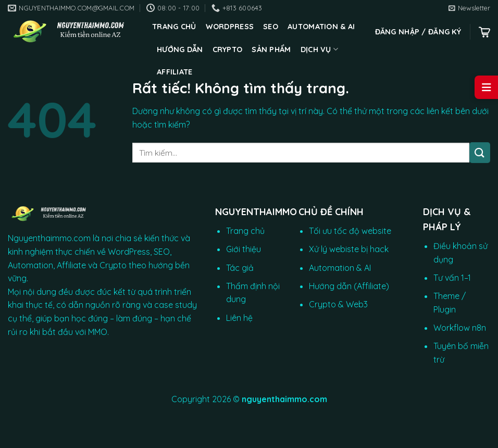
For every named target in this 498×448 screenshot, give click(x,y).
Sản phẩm (271, 49)
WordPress (230, 27)
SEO (271, 27)
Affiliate (175, 72)
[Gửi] (480, 152)
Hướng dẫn (180, 49)
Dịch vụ (320, 49)
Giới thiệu (244, 249)
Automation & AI (321, 27)
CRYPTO (228, 49)
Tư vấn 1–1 (452, 278)
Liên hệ (239, 318)
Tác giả (240, 268)
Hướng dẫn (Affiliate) (349, 286)
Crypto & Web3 (338, 304)
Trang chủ (174, 27)
